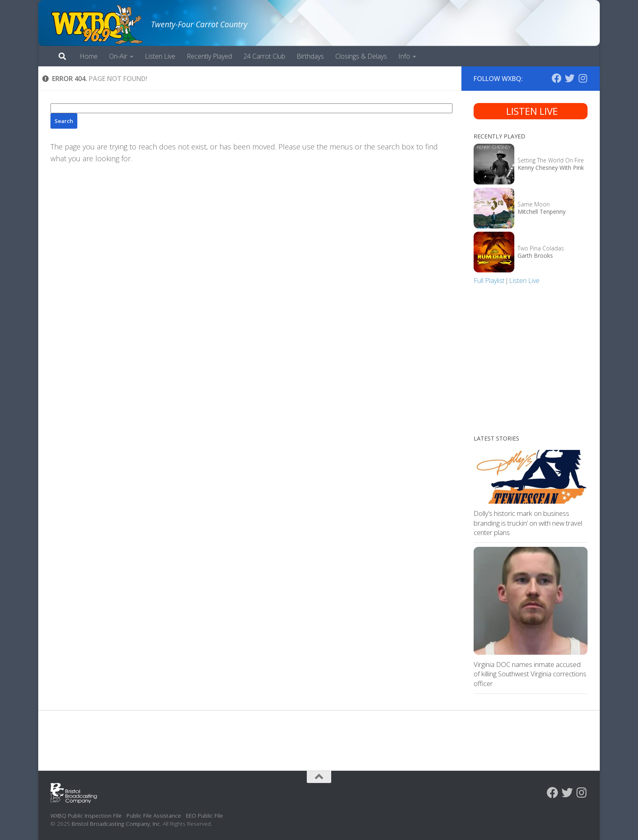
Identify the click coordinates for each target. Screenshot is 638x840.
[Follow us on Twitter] (570, 78)
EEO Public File (204, 815)
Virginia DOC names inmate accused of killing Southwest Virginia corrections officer (530, 674)
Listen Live (160, 56)
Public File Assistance (154, 815)
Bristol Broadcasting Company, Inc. (116, 824)
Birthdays (310, 56)
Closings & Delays (361, 56)
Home (89, 56)
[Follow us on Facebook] (557, 78)
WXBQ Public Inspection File (86, 815)
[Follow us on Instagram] (583, 78)
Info (404, 56)
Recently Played (209, 56)
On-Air (118, 56)
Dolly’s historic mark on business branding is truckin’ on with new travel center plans (528, 523)
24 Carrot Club (264, 56)
